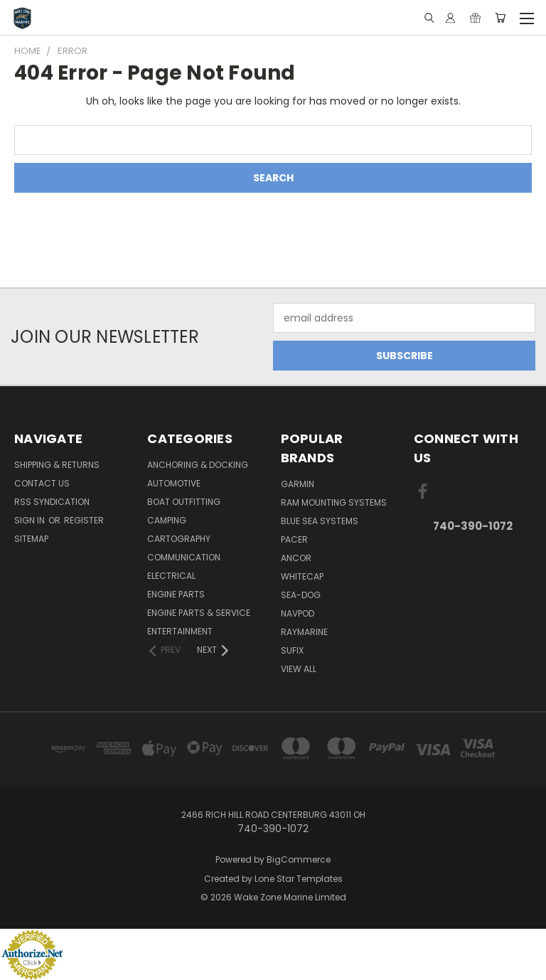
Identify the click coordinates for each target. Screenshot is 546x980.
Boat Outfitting (184, 502)
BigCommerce (299, 859)
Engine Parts (176, 594)
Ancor (296, 558)
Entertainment (180, 631)
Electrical (171, 576)
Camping (167, 520)
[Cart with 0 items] (500, 18)
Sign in (31, 520)
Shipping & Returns (57, 465)
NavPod (298, 613)
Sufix (292, 650)
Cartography (179, 539)
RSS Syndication (52, 502)
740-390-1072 (473, 526)
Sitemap (31, 539)
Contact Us (42, 483)
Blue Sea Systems (320, 521)
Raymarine (304, 632)
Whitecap (302, 576)
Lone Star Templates (299, 879)
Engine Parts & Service (199, 613)
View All (299, 669)
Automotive (174, 483)
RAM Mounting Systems (334, 502)
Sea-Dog (301, 595)
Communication (184, 557)
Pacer (294, 539)
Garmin (298, 484)
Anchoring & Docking (198, 465)
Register (84, 520)
